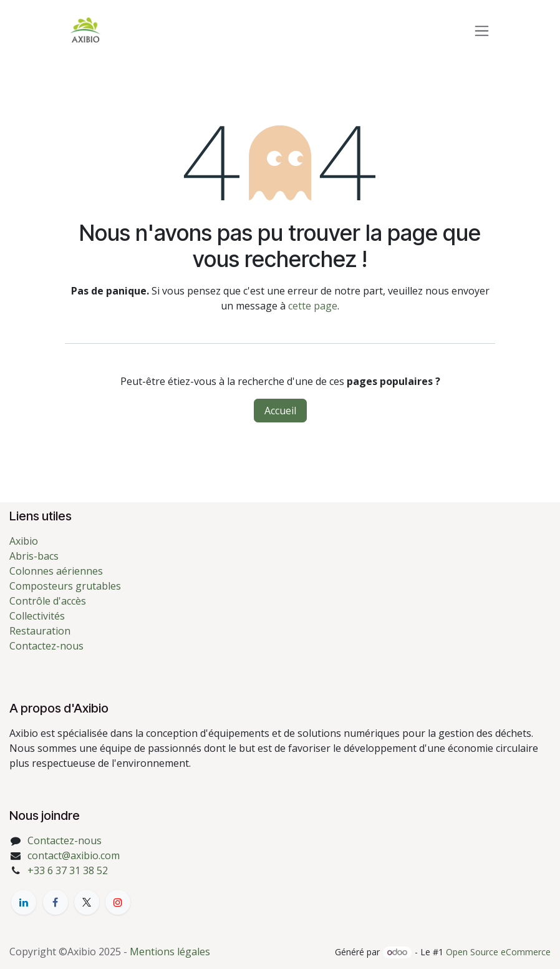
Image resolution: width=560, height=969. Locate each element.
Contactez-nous (46, 646)
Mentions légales (170, 952)
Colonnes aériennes (56, 571)
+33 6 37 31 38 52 (68, 870)
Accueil (280, 411)
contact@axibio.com (74, 855)
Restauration (40, 631)
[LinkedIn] (24, 902)
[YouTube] (118, 902)
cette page (313, 306)
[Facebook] (56, 902)
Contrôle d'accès (48, 601)
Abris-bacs (34, 556)
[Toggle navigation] (482, 30)
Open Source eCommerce (498, 952)
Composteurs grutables (65, 586)
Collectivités (37, 616)
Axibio (24, 541)
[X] (87, 902)
